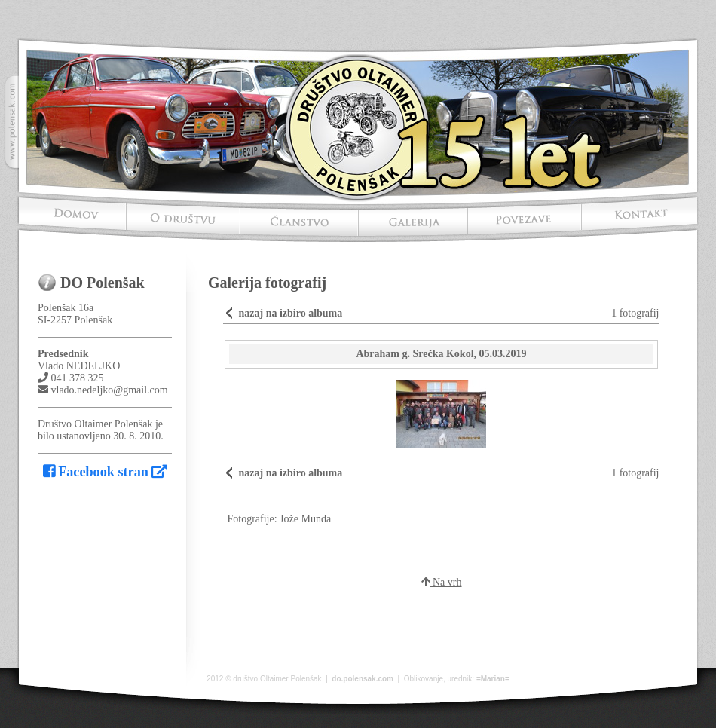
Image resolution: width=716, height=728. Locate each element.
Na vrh (442, 582)
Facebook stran (105, 472)
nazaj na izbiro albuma (290, 313)
